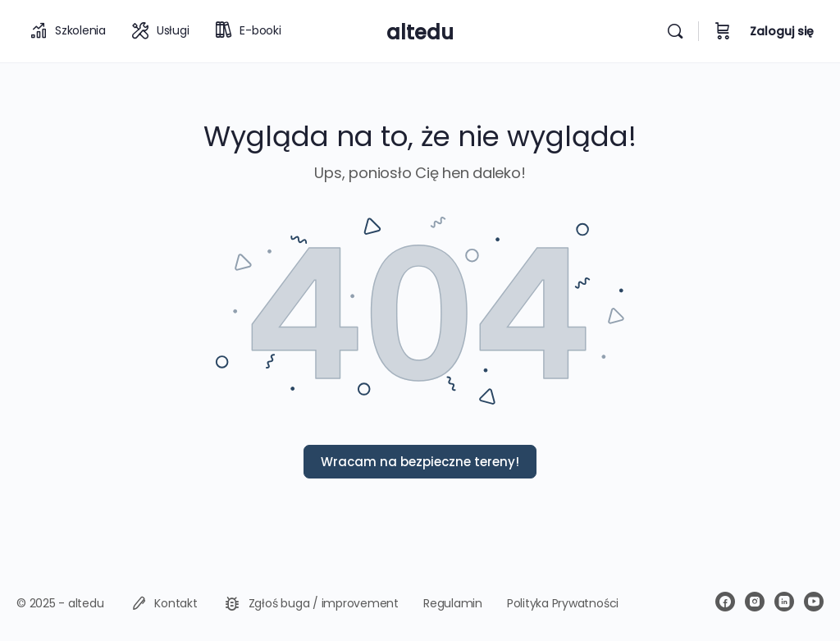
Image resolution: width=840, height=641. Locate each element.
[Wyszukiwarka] (675, 31)
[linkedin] (784, 602)
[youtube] (814, 602)
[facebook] (725, 602)
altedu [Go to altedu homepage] (420, 32)
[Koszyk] (723, 31)
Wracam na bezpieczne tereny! (420, 462)
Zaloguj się (782, 31)
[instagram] (755, 602)
